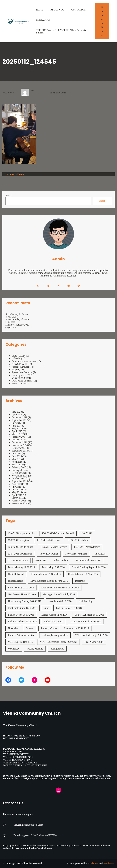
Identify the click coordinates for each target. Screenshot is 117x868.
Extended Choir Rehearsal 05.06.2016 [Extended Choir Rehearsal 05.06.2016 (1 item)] (60, 588)
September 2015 (20, 481)
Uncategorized (19, 375)
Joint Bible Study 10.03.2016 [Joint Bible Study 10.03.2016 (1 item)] (23, 608)
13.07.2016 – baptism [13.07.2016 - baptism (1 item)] (19, 540)
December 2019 (19, 417)
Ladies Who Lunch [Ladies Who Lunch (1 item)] (54, 622)
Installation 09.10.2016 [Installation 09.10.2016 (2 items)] (60, 601)
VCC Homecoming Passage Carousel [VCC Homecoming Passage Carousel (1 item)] (58, 642)
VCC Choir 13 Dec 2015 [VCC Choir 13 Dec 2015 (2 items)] (20, 642)
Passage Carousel (20, 367)
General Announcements (24, 361)
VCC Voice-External (22, 381)
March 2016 (18, 465)
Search (9, 195)
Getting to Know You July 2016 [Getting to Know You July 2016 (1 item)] (59, 594)
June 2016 (17, 456)
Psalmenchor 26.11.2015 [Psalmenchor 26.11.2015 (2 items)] (77, 628)
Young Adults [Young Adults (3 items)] (57, 649)
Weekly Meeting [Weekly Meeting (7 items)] (35, 649)
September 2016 (20, 451)
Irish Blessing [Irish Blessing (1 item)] (86, 601)
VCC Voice (8, 93)
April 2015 (17, 495)
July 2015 (16, 487)
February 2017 (19, 437)
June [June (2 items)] (47, 608)
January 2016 (18, 470)
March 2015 (18, 498)
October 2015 (18, 478)
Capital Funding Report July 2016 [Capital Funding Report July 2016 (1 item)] (89, 567)
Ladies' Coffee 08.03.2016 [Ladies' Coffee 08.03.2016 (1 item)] (21, 615)
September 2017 (20, 420)
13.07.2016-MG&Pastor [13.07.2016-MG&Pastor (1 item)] (20, 554)
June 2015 (17, 490)
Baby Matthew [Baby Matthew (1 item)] (61, 560)
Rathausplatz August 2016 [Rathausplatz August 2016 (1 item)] (55, 635)
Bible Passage (18, 356)
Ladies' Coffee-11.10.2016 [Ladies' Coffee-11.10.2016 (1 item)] (69, 608)
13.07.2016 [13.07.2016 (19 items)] (87, 533)
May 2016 (17, 459)
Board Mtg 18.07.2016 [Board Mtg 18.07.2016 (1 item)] (53, 567)
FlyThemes (93, 863)
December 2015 (19, 473)
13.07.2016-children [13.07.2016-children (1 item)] (78, 540)
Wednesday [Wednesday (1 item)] (14, 649)
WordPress (109, 863)
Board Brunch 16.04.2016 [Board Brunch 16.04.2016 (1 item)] (88, 560)
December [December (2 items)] (80, 581)
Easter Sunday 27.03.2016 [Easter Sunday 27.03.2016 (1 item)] (21, 588)
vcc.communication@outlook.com (34, 848)
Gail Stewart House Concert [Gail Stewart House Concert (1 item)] (22, 594)
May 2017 (17, 428)
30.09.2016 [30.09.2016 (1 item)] (41, 560)
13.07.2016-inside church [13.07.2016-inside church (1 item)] (21, 547)
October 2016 (18, 448)
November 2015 (20, 476)
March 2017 (18, 434)
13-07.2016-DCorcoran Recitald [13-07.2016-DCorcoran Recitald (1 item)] (58, 533)
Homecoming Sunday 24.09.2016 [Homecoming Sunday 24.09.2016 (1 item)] (25, 601)
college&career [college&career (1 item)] (16, 581)
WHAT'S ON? (19, 383)
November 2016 (20, 445)
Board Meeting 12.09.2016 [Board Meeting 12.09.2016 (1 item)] (21, 567)
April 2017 (17, 431)
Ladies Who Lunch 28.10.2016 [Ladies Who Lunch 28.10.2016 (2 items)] (86, 622)
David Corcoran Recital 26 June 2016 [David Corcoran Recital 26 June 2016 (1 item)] (49, 581)
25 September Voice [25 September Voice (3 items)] (18, 560)
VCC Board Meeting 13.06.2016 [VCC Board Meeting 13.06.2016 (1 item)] (91, 635)
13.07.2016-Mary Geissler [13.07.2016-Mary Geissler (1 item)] (54, 547)
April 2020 (17, 415)
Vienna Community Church (32, 713)
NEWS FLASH (19, 364)
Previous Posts (15, 174)
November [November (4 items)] (13, 628)
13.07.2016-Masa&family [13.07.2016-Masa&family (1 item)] (87, 547)
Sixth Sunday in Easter (17, 314)
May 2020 (17, 412)
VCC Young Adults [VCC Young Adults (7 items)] (94, 642)
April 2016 (17, 462)
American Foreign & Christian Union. (91, 778)
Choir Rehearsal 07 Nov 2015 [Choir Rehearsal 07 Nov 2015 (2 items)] (46, 574)
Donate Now (102, 21)
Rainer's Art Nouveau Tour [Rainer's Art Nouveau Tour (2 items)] (21, 635)
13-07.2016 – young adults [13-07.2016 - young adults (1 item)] (21, 533)
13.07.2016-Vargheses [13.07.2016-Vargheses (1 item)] (76, 554)
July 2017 (16, 423)
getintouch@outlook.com (30, 825)
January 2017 (18, 440)
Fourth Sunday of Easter (17, 319)
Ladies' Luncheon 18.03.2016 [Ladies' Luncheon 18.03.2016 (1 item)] (90, 615)
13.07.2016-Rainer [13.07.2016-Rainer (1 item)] (49, 554)
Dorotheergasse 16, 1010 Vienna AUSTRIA (35, 835)
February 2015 (19, 501)
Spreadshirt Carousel (22, 372)
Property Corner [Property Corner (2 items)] (49, 628)
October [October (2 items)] (30, 628)
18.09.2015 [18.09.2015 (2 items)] (100, 554)
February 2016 (19, 467)
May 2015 (17, 492)
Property (16, 370)
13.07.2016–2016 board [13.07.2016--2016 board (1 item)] (49, 540)
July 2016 (16, 453)
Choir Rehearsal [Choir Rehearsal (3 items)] (16, 574)
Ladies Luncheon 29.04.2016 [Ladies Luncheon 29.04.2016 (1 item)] (23, 622)
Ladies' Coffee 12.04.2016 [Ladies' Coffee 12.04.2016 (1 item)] (55, 615)
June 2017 (17, 426)
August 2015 (18, 484)
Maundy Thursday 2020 (17, 325)
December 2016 (19, 442)
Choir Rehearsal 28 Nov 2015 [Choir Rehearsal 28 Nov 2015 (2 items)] (83, 574)
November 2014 (20, 503)
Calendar (16, 358)
